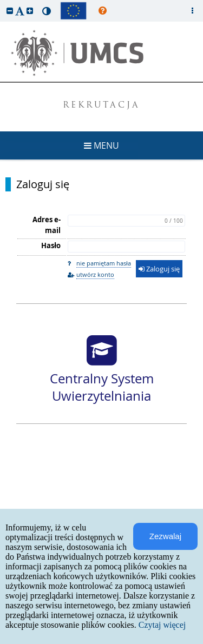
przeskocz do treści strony (3, 3)
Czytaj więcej (162, 625)
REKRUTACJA (101, 106)
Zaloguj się (43, 184)
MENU (101, 145)
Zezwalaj (165, 536)
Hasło (51, 245)
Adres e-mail (47, 225)
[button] (10, 11)
